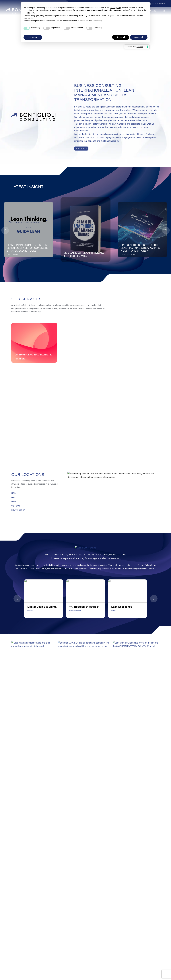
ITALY (14, 493)
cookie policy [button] (29, 13)
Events (154, 11)
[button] (166, 230)
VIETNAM (15, 506)
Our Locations (28, 474)
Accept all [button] (139, 37)
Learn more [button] (33, 37)
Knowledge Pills (128, 255)
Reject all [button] (121, 37)
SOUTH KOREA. (18, 510)
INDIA (14, 502)
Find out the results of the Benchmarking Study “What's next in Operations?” (140, 248)
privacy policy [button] (116, 8)
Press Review (13, 255)
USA (13, 497)
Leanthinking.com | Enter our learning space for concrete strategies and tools (27, 248)
